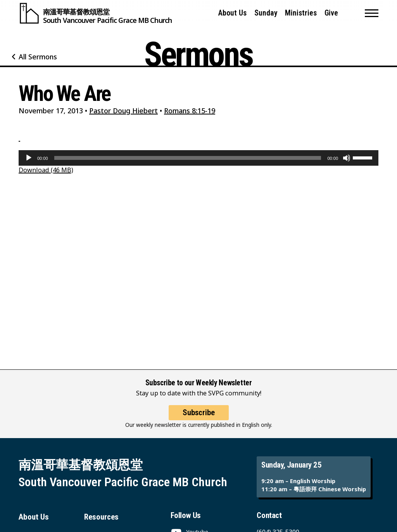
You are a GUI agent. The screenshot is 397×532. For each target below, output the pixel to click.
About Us (232, 13)
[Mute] (347, 158)
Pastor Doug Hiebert (123, 111)
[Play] (29, 158)
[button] (372, 13)
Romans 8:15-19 (190, 111)
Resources (101, 517)
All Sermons (38, 57)
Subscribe (199, 412)
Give (331, 13)
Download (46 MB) (46, 170)
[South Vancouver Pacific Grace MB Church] (95, 13)
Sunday (266, 13)
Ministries (301, 13)
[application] (198, 158)
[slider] (188, 158)
